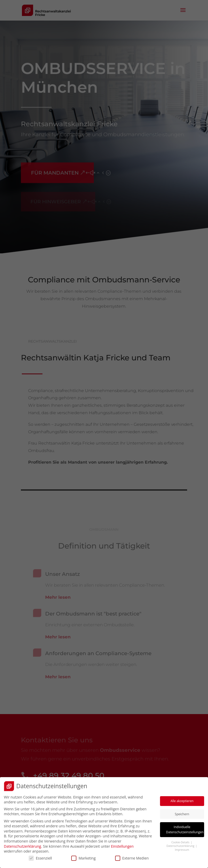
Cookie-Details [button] (181, 841)
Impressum (182, 848)
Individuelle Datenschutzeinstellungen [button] (185, 828)
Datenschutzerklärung (22, 845)
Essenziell (40, 857)
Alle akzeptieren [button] (182, 799)
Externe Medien (132, 857)
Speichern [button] (182, 813)
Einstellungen (122, 845)
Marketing (83, 857)
